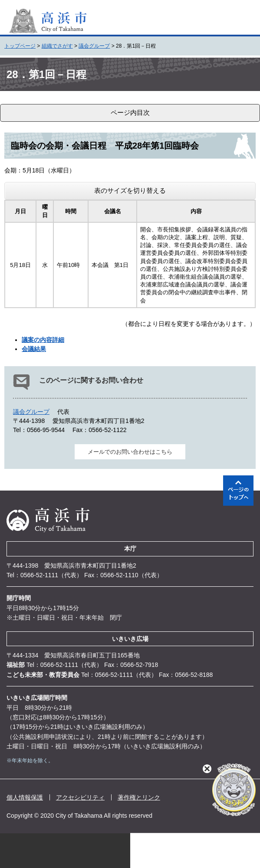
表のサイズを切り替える (130, 190)
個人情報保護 (25, 797)
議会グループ (94, 46)
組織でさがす (57, 46)
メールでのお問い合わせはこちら (130, 452)
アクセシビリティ (80, 797)
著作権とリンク (139, 797)
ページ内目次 (130, 112)
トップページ (20, 46)
